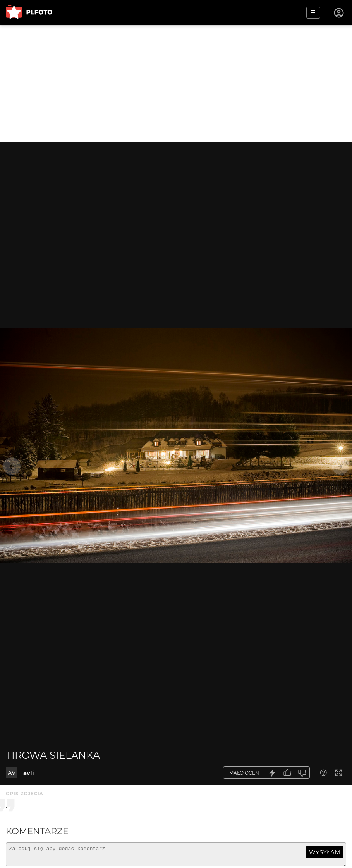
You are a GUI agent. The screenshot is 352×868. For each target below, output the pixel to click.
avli (29, 773)
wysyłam (325, 852)
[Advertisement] (176, 83)
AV (12, 773)
